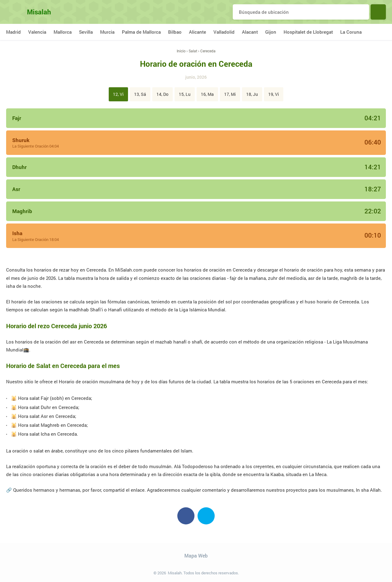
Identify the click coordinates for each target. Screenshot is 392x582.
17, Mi (230, 94)
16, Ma (207, 94)
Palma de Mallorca (141, 32)
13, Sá (140, 94)
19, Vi (274, 94)
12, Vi (118, 94)
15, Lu (185, 94)
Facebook (186, 516)
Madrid (13, 32)
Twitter (206, 516)
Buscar (378, 12)
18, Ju (252, 94)
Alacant (250, 32)
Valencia (37, 32)
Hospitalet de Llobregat (308, 32)
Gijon (271, 32)
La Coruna (351, 32)
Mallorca (63, 32)
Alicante (198, 32)
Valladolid (224, 32)
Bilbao (175, 32)
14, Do (162, 94)
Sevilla (86, 32)
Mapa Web (196, 556)
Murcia (107, 32)
